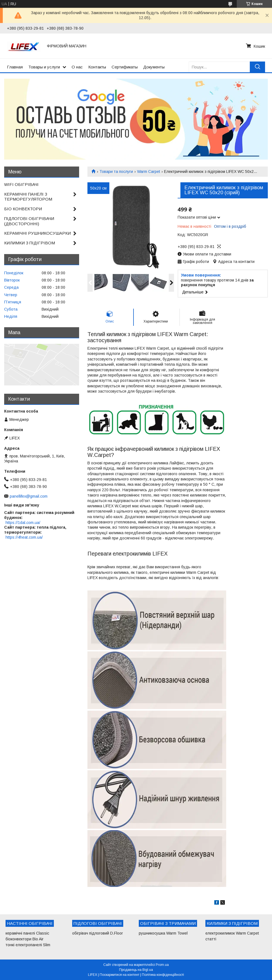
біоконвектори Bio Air (25, 939)
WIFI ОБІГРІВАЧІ (21, 184)
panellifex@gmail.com (29, 496)
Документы (154, 67)
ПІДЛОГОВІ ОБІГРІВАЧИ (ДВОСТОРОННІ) (29, 221)
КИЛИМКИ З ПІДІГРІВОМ (30, 243)
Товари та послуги (116, 172)
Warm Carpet (149, 172)
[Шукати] (257, 67)
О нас (77, 67)
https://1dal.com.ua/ (23, 523)
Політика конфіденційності (163, 975)
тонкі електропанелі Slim (28, 945)
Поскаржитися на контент (119, 975)
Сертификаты (125, 67)
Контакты (97, 67)
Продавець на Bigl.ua (136, 970)
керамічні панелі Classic (27, 933)
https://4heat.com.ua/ (24, 537)
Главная (15, 67)
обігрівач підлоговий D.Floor (98, 933)
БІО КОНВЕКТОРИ (23, 209)
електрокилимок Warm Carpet (232, 933)
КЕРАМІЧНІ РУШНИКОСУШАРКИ (37, 233)
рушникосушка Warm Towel (163, 933)
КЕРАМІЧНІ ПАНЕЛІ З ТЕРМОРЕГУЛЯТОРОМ (28, 197)
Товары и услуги (44, 67)
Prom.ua (162, 965)
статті (211, 939)
